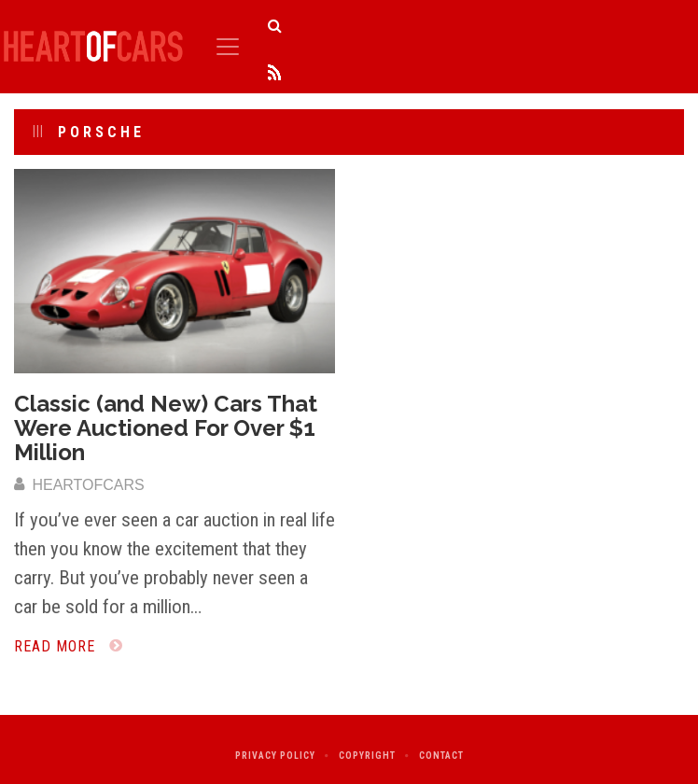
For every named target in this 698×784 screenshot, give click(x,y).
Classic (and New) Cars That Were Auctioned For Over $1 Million (166, 428)
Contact (441, 756)
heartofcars (79, 485)
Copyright (367, 756)
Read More (69, 646)
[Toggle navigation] (228, 47)
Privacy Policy (275, 756)
